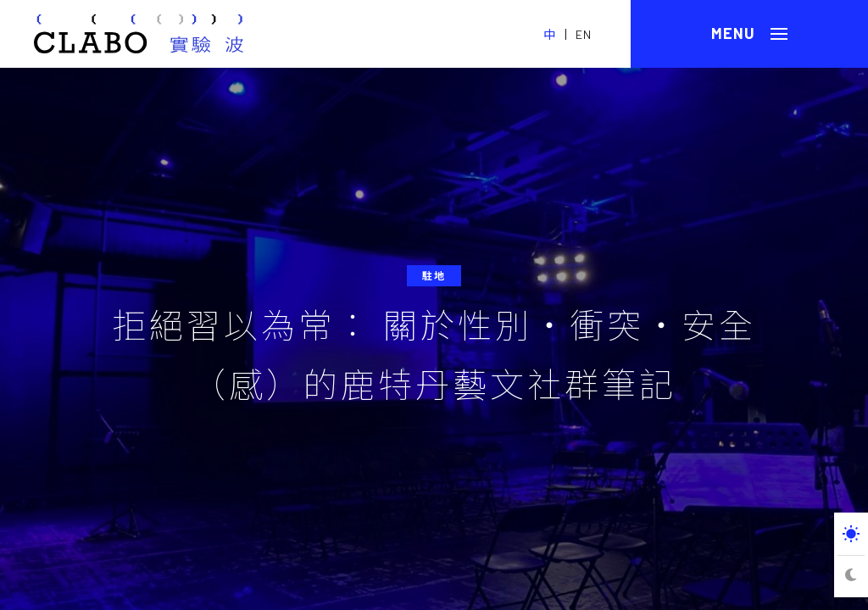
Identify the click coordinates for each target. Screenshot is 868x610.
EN (584, 34)
